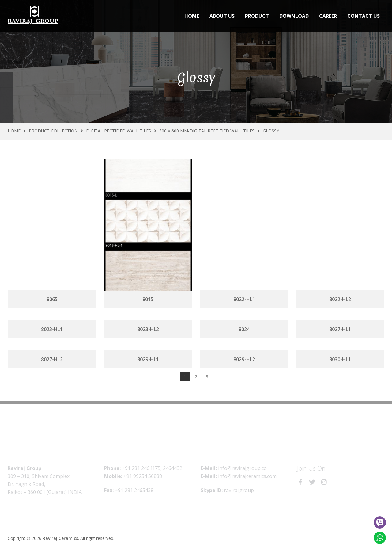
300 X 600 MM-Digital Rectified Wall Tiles (207, 131)
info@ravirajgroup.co (242, 468)
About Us (222, 16)
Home (192, 16)
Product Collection (53, 131)
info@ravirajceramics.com (247, 476)
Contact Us (364, 16)
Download (294, 16)
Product (257, 16)
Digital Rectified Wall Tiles (119, 131)
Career (328, 16)
